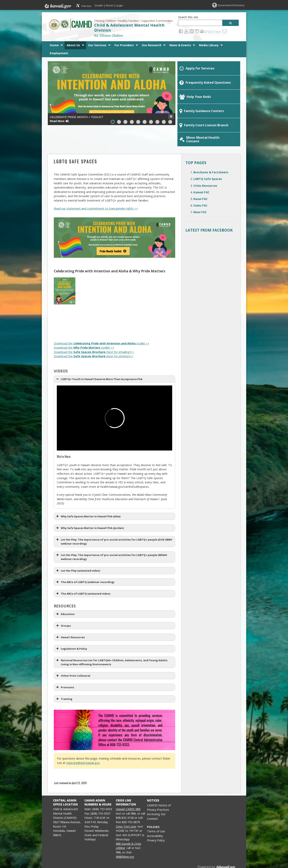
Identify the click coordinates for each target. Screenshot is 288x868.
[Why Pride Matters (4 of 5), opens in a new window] (132, 316)
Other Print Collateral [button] (73, 656)
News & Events (180, 45)
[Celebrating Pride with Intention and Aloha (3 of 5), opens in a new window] (109, 284)
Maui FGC (200, 193)
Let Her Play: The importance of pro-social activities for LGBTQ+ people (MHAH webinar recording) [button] (111, 537)
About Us (73, 45)
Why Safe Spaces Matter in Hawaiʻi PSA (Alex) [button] (88, 497)
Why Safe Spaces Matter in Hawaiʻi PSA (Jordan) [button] (90, 509)
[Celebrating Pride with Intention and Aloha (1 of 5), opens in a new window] (65, 284)
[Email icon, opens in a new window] (209, 31)
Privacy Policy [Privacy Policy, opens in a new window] (156, 821)
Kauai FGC (200, 179)
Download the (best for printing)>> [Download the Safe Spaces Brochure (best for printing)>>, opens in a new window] (94, 337)
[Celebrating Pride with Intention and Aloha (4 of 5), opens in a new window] (132, 284)
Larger (119, 5)
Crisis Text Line (126, 807)
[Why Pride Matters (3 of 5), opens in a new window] (109, 316)
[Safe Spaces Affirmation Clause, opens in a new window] (114, 710)
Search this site (188, 17)
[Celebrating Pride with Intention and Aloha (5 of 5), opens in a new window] (154, 284)
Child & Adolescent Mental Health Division (129, 28)
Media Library (209, 45)
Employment (59, 53)
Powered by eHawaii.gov (216, 849)
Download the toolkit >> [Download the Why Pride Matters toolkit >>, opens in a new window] (84, 328)
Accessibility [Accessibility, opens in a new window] (155, 816)
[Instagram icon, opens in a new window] (197, 31)
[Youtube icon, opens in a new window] (186, 31)
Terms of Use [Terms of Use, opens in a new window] (156, 812)
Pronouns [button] (65, 668)
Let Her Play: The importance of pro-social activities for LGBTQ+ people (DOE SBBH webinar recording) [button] (114, 522)
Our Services (97, 45)
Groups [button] (63, 606)
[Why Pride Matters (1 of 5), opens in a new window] (65, 316)
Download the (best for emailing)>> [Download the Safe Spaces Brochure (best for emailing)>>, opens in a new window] (94, 333)
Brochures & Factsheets (211, 153)
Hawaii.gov (57, 5)
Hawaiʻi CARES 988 (128, 790)
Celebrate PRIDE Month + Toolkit (76, 119)
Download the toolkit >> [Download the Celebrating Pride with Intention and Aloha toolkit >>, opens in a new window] (102, 324)
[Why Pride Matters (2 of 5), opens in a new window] (87, 316)
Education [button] (65, 595)
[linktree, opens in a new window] (203, 31)
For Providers (124, 45)
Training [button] (64, 679)
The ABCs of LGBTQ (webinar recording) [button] (85, 563)
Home (54, 45)
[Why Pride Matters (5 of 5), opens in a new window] (154, 316)
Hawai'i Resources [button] (70, 618)
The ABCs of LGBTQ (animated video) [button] (83, 574)
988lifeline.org (125, 837)
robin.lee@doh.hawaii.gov (83, 743)
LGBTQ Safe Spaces (208, 159)
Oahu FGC (200, 186)
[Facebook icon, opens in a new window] (181, 31)
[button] (171, 117)
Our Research (152, 45)
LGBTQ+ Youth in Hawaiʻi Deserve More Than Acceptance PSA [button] (99, 360)
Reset (109, 5)
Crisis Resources (205, 166)
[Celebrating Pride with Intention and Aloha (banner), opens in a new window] (114, 218)
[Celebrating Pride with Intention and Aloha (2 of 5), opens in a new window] (87, 284)
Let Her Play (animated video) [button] (78, 551)
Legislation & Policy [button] (71, 629)
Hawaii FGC (201, 173)
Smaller (99, 5)
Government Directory (230, 5)
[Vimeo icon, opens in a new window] (192, 31)
